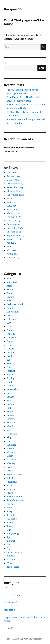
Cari (6, 63)
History (10, 419)
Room (10, 504)
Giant (9, 393)
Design (10, 352)
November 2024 (15, 228)
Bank (9, 293)
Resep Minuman (15, 500)
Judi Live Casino (12, 595)
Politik (10, 478)
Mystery (11, 463)
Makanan (12, 445)
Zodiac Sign (13, 567)
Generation (13, 389)
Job (8, 430)
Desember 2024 (15, 224)
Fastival (11, 371)
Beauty (10, 297)
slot (6, 588)
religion (11, 489)
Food (9, 382)
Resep (10, 493)
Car (8, 315)
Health (10, 412)
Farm (9, 367)
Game (10, 386)
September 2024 (15, 235)
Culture (10, 349)
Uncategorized (14, 552)
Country (11, 341)
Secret (10, 522)
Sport (9, 537)
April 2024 (12, 254)
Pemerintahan (14, 474)
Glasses (10, 397)
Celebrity (11, 319)
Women (11, 559)
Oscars (10, 471)
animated (12, 282)
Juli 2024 (11, 243)
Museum (11, 460)
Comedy (11, 334)
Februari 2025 (14, 217)
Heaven (11, 415)
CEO (9, 323)
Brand (10, 308)
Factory (11, 363)
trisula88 (9, 628)
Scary (9, 511)
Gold (9, 400)
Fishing (11, 378)
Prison (10, 485)
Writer (10, 563)
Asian (9, 286)
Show (9, 526)
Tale (9, 545)
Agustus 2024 (14, 239)
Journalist (12, 434)
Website (11, 556)
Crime (10, 345)
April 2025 (12, 210)
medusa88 (9, 610)
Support (11, 541)
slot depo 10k (11, 602)
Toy (9, 548)
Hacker (10, 404)
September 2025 (15, 195)
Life (9, 441)
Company (12, 338)
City (9, 326)
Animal (10, 278)
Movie (10, 456)
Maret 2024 (13, 258)
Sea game (12, 519)
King (9, 437)
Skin (9, 530)
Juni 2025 (12, 202)
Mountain (12, 452)
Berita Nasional (15, 304)
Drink (10, 356)
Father (10, 375)
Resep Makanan (15, 497)
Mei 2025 (11, 206)
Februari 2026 (14, 176)
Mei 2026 (12, 173)
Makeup (11, 448)
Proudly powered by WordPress (29, 639)
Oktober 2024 (14, 232)
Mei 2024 (11, 250)
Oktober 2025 (14, 191)
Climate (11, 330)
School (10, 515)
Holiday (11, 423)
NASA (10, 467)
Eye (8, 360)
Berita (10, 301)
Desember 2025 (15, 184)
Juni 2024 (12, 246)
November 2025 (15, 187)
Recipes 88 (13, 9)
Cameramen (13, 312)
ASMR (10, 290)
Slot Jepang (13, 533)
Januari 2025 (13, 221)
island (10, 426)
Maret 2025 (13, 213)
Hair (9, 408)
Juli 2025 (11, 198)
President (12, 482)
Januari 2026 (13, 180)
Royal (9, 508)
